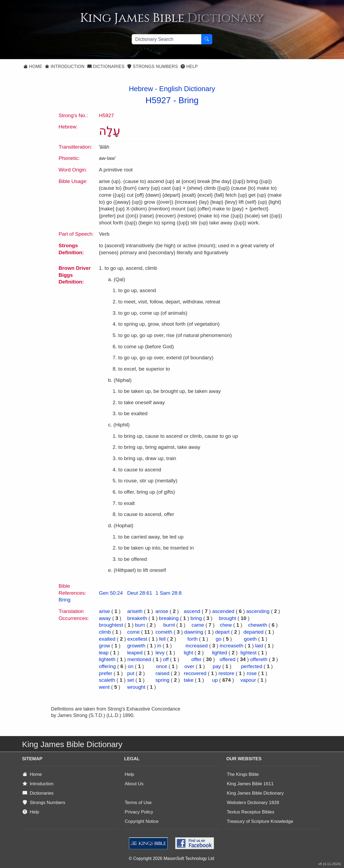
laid (259, 646)
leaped (135, 653)
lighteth (107, 659)
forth (192, 639)
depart (222, 632)
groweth (136, 646)
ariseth (135, 611)
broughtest (111, 625)
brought (227, 618)
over (189, 666)
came (198, 625)
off (166, 659)
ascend (192, 611)
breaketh (137, 618)
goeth (250, 639)
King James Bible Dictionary (255, 793)
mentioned (139, 659)
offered (227, 659)
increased (197, 646)
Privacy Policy (139, 812)
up (215, 680)
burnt (169, 625)
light (189, 653)
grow (104, 646)
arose (162, 611)
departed (254, 632)
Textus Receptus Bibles (251, 812)
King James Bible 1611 (250, 784)
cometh (164, 632)
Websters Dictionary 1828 (253, 803)
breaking (169, 618)
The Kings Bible (243, 774)
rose (252, 673)
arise (104, 611)
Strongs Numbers (153, 67)
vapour (248, 680)
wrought (136, 687)
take (189, 680)
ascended (223, 611)
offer (196, 659)
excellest (137, 639)
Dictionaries (106, 67)
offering (107, 666)
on (130, 666)
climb (105, 632)
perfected (252, 666)
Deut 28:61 (140, 593)
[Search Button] (207, 39)
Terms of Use (138, 803)
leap (104, 653)
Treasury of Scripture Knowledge (260, 821)
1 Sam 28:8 (169, 593)
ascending (258, 611)
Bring (189, 100)
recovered (195, 673)
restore (226, 673)
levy (160, 653)
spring (163, 680)
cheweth (258, 625)
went (104, 687)
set (130, 680)
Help (189, 67)
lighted (220, 653)
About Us (134, 784)
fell (162, 639)
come (133, 632)
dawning (194, 632)
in (159, 646)
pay (217, 666)
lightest (248, 653)
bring (196, 618)
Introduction (65, 67)
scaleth (107, 680)
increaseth (231, 646)
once (162, 666)
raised (163, 673)
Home (33, 67)
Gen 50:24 (111, 593)
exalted (107, 639)
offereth (259, 659)
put (131, 673)
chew (226, 625)
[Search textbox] (166, 39)
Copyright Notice (142, 821)
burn (140, 625)
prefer (106, 673)
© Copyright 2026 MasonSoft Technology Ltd (171, 858)
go (218, 639)
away (105, 618)
